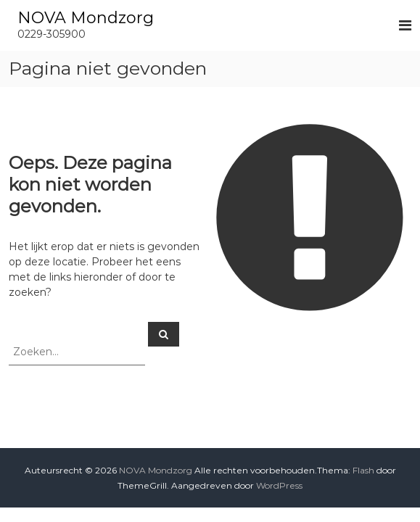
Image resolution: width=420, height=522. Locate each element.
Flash (363, 470)
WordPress (279, 485)
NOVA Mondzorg (86, 18)
